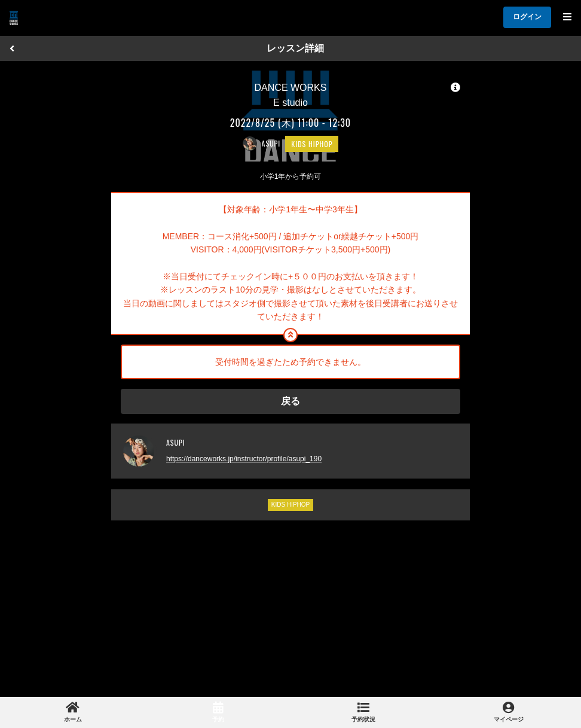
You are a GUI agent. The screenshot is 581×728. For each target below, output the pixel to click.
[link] (73, 712)
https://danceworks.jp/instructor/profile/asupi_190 (244, 459)
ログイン (527, 17)
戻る (290, 401)
